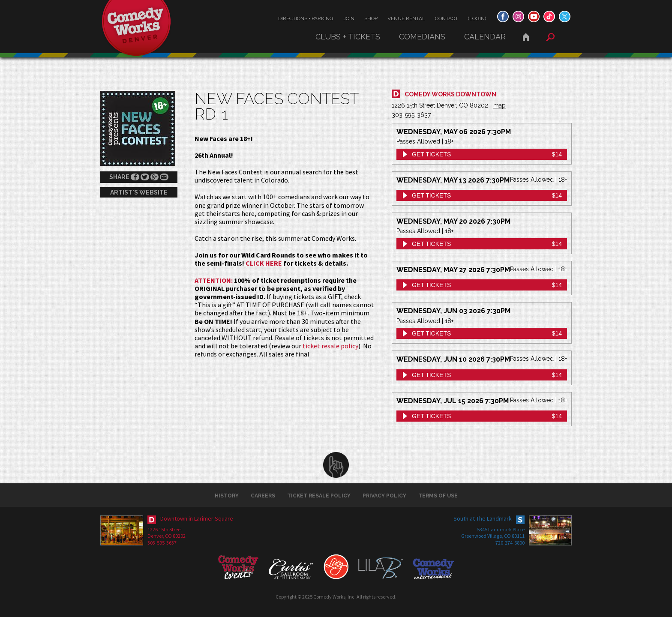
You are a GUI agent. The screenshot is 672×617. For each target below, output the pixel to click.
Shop (371, 18)
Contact (447, 18)
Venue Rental (406, 18)
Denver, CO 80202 (166, 536)
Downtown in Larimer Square (197, 518)
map (499, 105)
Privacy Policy (384, 496)
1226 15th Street (165, 529)
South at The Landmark (483, 518)
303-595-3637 (162, 543)
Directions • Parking (306, 18)
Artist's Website (139, 192)
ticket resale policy (330, 346)
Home (526, 37)
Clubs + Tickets (348, 37)
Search (550, 37)
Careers (263, 496)
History (227, 496)
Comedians (422, 37)
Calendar (485, 37)
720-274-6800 (510, 543)
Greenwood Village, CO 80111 (493, 536)
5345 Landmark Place (501, 529)
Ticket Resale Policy (319, 496)
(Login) (477, 18)
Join (349, 18)
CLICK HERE (264, 263)
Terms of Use (438, 496)
